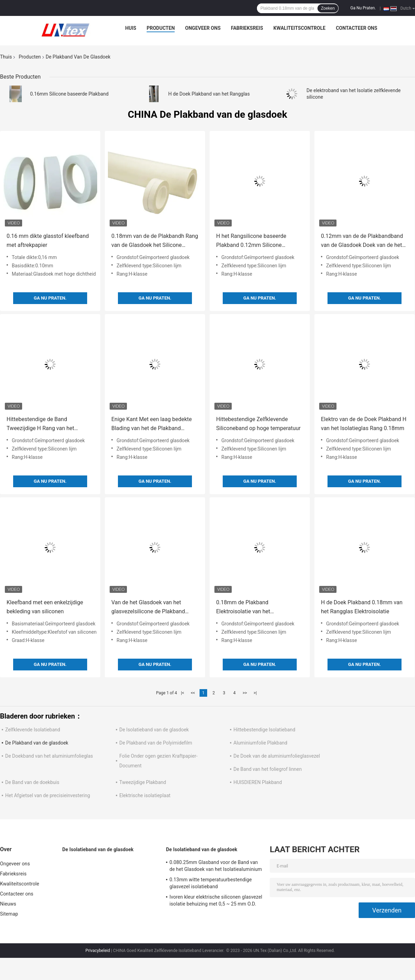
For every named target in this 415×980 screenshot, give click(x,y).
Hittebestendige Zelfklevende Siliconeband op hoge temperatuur (258, 424)
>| (255, 693)
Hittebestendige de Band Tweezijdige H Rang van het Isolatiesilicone (40, 424)
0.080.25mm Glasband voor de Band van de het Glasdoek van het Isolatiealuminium (216, 866)
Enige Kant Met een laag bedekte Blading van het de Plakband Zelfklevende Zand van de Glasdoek (155, 424)
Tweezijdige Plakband (143, 782)
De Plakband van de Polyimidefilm (156, 743)
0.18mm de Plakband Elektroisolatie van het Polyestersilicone (243, 608)
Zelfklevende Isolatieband (33, 730)
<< (193, 693)
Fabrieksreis (247, 28)
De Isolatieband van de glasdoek (154, 730)
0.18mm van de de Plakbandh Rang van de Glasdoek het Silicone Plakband (155, 241)
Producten (161, 28)
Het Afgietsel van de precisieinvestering (48, 795)
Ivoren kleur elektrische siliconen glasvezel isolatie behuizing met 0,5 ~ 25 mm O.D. (216, 900)
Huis (131, 28)
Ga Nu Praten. (363, 8)
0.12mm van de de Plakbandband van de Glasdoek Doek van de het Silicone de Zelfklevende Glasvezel (363, 241)
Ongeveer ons (203, 28)
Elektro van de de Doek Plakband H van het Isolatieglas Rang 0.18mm (364, 424)
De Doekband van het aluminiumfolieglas (49, 756)
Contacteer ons (357, 28)
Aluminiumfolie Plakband (260, 743)
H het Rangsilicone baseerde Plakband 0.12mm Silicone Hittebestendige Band (251, 241)
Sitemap (9, 914)
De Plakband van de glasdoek (37, 743)
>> (245, 693)
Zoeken (328, 8)
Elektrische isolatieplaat (145, 795)
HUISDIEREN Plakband (258, 782)
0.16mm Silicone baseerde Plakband (69, 94)
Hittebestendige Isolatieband (264, 730)
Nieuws (8, 904)
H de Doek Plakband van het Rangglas (209, 94)
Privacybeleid (98, 951)
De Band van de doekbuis (32, 782)
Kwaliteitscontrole (300, 28)
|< (182, 693)
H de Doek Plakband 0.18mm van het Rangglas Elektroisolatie (362, 607)
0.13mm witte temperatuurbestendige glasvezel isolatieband (211, 883)
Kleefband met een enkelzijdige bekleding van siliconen (45, 607)
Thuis (6, 57)
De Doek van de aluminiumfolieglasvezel (277, 756)
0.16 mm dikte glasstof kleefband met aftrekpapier (48, 240)
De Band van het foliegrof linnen (268, 769)
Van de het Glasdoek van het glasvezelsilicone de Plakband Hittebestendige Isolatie (148, 608)
